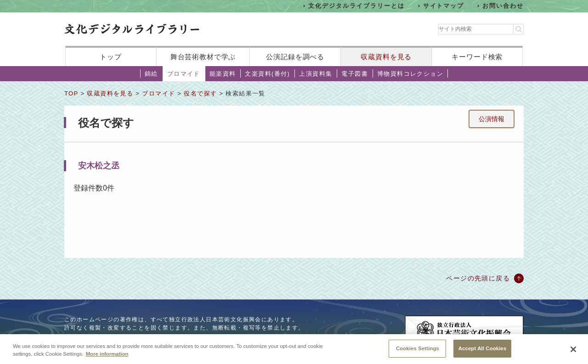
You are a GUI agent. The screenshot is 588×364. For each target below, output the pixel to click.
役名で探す (200, 93)
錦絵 (151, 74)
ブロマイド (184, 74)
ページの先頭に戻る (478, 278)
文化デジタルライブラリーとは (356, 6)
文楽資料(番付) (267, 74)
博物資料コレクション (410, 74)
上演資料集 (316, 74)
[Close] (573, 353)
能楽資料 (223, 74)
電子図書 (355, 74)
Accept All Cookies (483, 352)
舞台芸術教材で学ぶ (203, 57)
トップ (111, 57)
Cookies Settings (418, 352)
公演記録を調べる (295, 57)
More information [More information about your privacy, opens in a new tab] (107, 357)
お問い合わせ (503, 6)
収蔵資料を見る (386, 57)
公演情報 (492, 119)
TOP (71, 93)
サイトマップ (444, 6)
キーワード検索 (477, 57)
